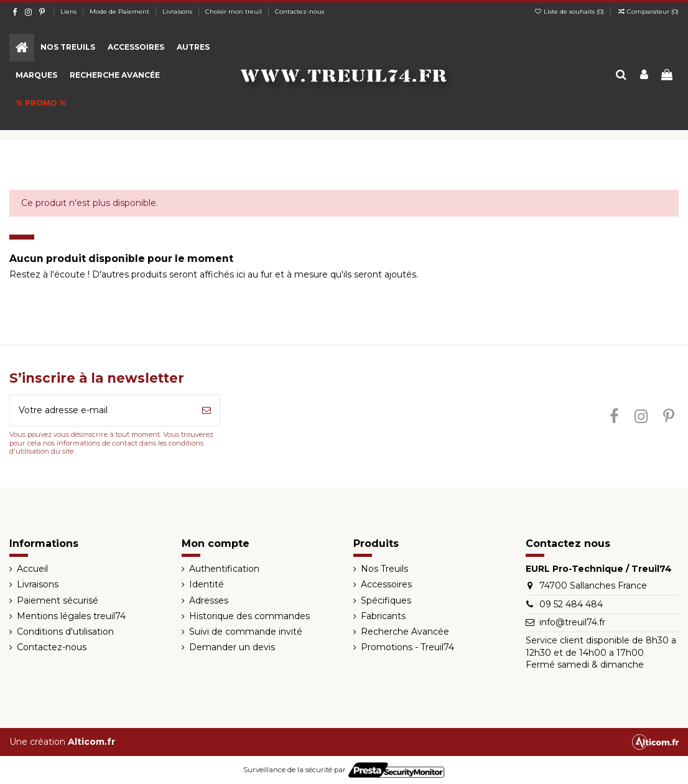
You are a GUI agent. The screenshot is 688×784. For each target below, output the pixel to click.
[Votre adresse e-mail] (102, 410)
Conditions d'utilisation (65, 632)
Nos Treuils (384, 569)
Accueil (32, 569)
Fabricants (383, 616)
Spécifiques (386, 600)
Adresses (209, 600)
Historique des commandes (249, 616)
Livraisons (178, 12)
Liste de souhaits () (570, 12)
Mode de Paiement (120, 12)
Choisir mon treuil (235, 12)
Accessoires (386, 584)
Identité (207, 584)
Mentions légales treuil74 (71, 616)
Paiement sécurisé (58, 600)
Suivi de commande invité (246, 632)
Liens (69, 12)
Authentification (224, 569)
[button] (68, 48)
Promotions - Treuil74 (407, 647)
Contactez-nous (300, 12)
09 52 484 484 (571, 604)
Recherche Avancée (405, 632)
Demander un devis (232, 647)
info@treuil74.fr (572, 622)
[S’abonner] (207, 410)
